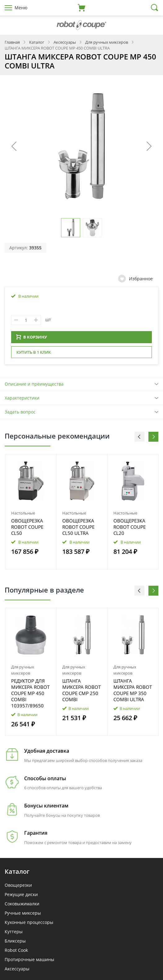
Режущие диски (21, 896)
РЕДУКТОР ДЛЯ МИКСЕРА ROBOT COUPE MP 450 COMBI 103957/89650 (30, 695)
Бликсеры (15, 943)
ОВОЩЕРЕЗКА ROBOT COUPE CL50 (27, 529)
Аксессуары (17, 971)
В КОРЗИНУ (32, 339)
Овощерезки (18, 887)
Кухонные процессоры (29, 924)
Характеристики (22, 400)
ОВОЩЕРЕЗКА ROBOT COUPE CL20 (130, 529)
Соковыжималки (22, 906)
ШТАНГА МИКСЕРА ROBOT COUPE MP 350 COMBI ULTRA (133, 692)
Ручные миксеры (23, 915)
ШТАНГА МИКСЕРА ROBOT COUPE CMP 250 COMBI (81, 692)
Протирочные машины (29, 961)
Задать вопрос (20, 414)
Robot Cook (16, 952)
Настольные (23, 515)
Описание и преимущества (34, 386)
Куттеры (14, 933)
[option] (31, 514)
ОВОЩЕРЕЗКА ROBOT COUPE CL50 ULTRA (78, 529)
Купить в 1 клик (34, 354)
